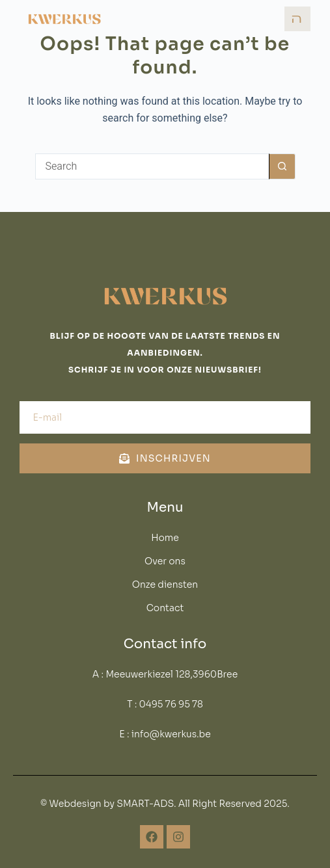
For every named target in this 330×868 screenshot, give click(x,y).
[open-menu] (297, 19)
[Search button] (282, 166)
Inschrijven (165, 458)
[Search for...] (152, 166)
